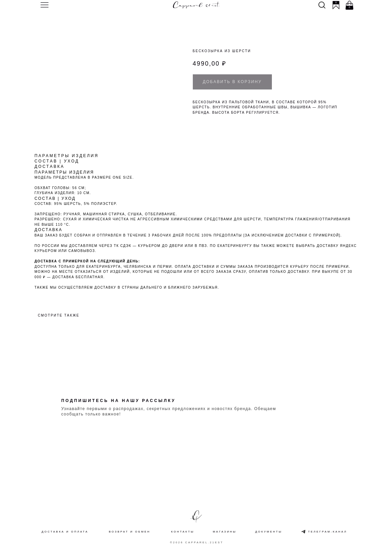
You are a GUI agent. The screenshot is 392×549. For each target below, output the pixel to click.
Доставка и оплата (65, 532)
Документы (269, 532)
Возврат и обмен (130, 532)
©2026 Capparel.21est (197, 542)
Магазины (225, 532)
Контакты (183, 532)
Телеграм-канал (328, 532)
